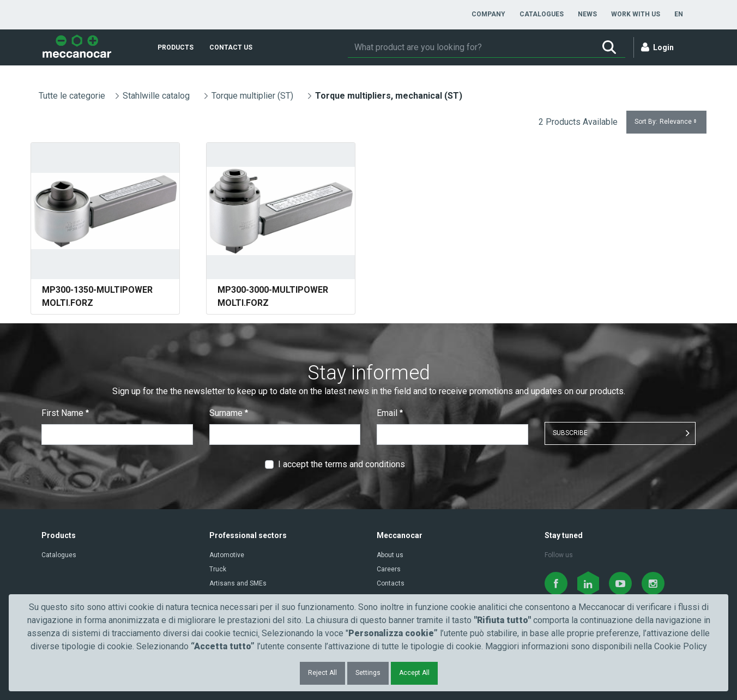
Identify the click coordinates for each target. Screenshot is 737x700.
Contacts (391, 583)
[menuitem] (488, 14)
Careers (389, 569)
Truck (218, 569)
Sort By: (666, 122)
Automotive (227, 555)
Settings (368, 673)
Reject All (322, 673)
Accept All (414, 673)
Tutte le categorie (72, 96)
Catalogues (59, 555)
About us (390, 555)
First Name (65, 413)
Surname (229, 413)
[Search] (470, 47)
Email (390, 413)
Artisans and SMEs (238, 583)
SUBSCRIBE (570, 433)
